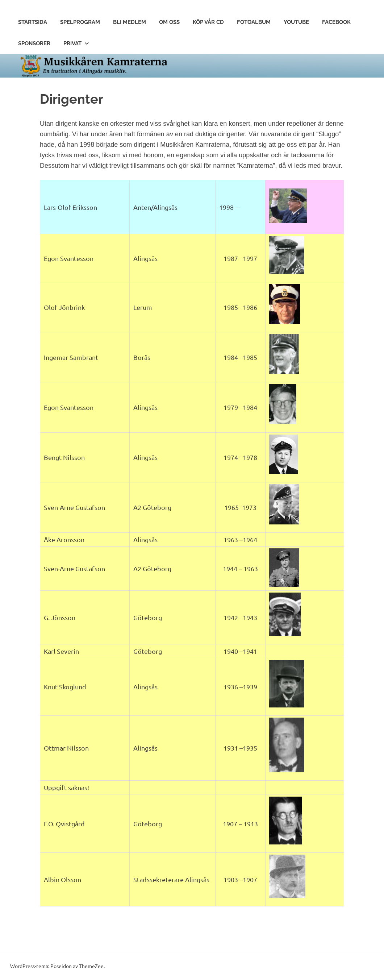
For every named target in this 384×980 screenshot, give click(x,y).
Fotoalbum (254, 22)
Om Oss (169, 22)
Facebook (336, 22)
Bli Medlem (130, 22)
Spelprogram (80, 22)
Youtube (296, 22)
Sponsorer (34, 43)
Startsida (33, 22)
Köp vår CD (208, 22)
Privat (76, 43)
